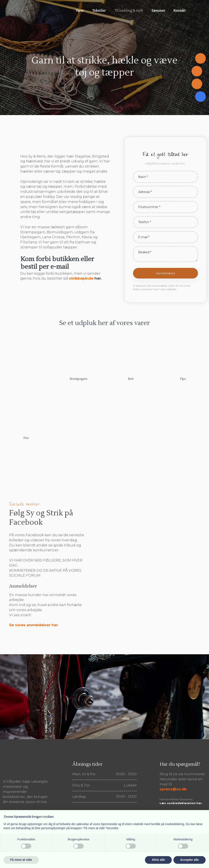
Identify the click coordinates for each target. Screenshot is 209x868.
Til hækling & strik (129, 11)
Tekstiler (99, 11)
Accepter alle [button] (190, 860)
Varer (80, 11)
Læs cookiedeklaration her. (181, 803)
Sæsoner (158, 11)
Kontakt (180, 11)
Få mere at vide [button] (21, 860)
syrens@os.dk (173, 789)
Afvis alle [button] (158, 860)
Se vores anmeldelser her (34, 625)
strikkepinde (81, 278)
